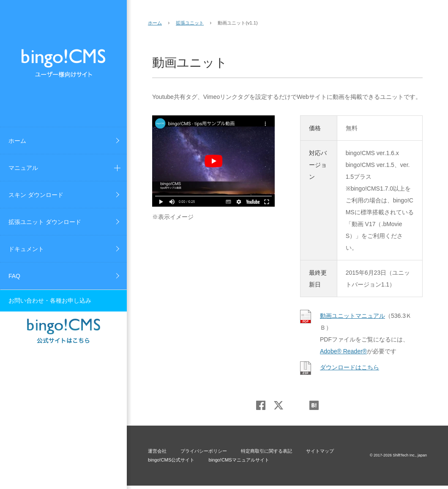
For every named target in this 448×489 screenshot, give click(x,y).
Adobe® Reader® (343, 351)
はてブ (314, 405)
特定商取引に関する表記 (266, 451)
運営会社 (157, 451)
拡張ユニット (190, 23)
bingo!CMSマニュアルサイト (239, 460)
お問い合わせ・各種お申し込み (50, 301)
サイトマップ (320, 451)
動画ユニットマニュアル (352, 316)
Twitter (279, 405)
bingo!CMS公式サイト (171, 460)
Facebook (261, 405)
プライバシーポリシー (204, 451)
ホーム (155, 23)
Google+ (296, 405)
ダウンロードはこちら (350, 367)
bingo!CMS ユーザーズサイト (63, 63)
